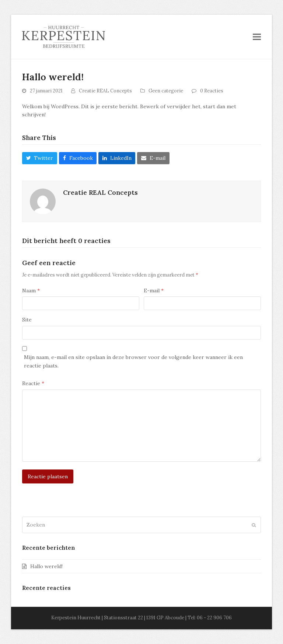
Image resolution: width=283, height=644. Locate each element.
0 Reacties (212, 91)
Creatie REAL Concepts (105, 91)
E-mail (154, 291)
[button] (257, 37)
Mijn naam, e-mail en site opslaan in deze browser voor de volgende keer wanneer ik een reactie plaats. (133, 361)
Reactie (33, 383)
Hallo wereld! (46, 566)
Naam (31, 291)
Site (27, 320)
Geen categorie (166, 91)
